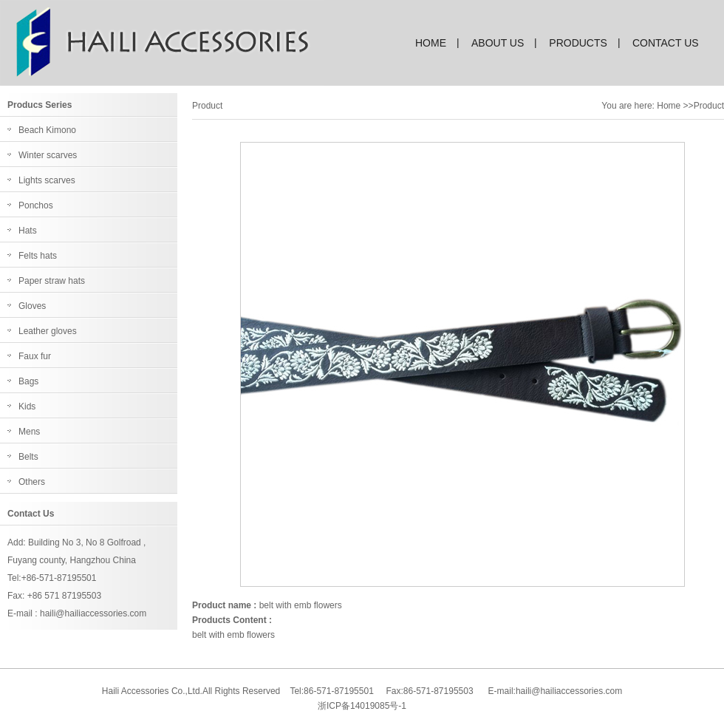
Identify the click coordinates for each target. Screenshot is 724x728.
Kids (27, 406)
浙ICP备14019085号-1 (362, 706)
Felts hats (38, 256)
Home (669, 106)
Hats (28, 231)
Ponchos (36, 205)
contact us (666, 43)
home (431, 43)
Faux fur (35, 356)
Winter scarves (48, 155)
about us (498, 43)
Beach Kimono (47, 130)
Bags (28, 381)
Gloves (32, 306)
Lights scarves (47, 180)
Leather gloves (48, 331)
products (578, 43)
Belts (28, 457)
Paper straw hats (52, 281)
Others (32, 482)
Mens (29, 432)
